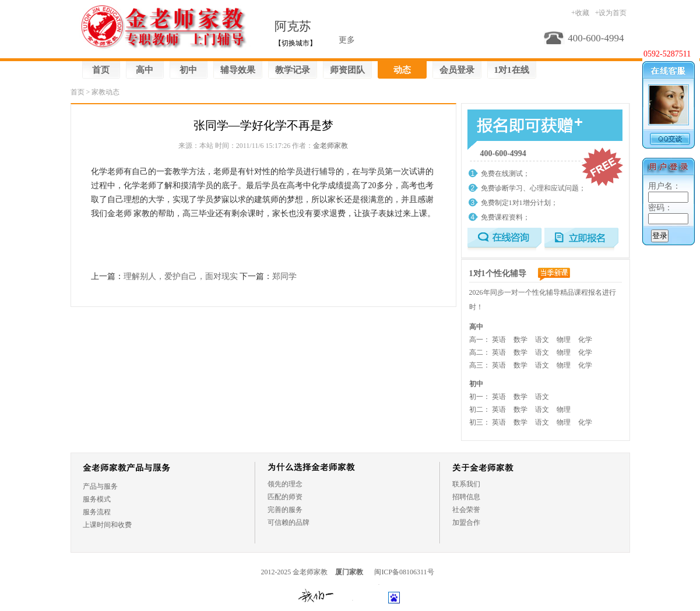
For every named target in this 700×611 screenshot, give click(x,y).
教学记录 (293, 70)
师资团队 (347, 70)
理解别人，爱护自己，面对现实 (181, 276)
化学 (585, 340)
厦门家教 (349, 572)
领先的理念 (285, 484)
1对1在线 (512, 70)
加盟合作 (466, 522)
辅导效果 (238, 70)
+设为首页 (611, 13)
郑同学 (284, 276)
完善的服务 (285, 510)
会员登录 (457, 70)
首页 (101, 70)
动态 (402, 70)
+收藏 (580, 13)
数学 (520, 340)
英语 (499, 340)
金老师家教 (330, 146)
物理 (564, 340)
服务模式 (97, 499)
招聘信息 (466, 497)
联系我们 (466, 484)
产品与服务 (100, 486)
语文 (542, 340)
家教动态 (105, 92)
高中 (145, 70)
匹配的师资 (285, 497)
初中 (188, 70)
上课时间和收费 (107, 525)
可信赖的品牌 (289, 522)
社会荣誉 (466, 510)
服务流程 (97, 512)
